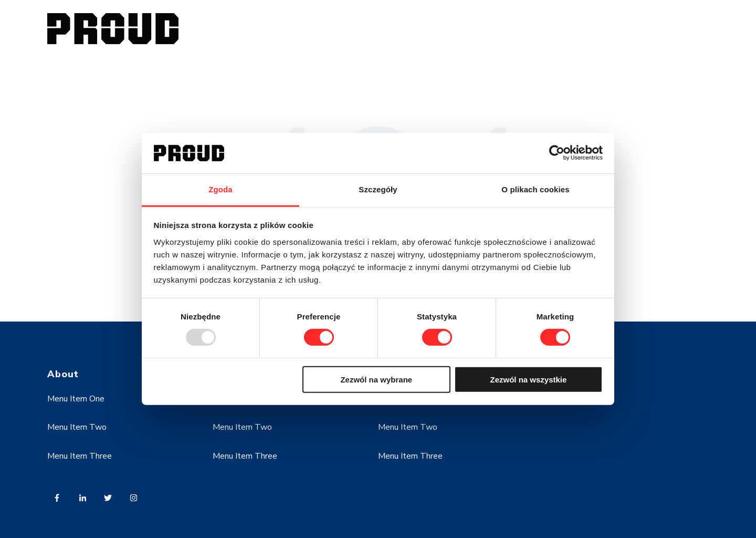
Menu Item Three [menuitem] (80, 456)
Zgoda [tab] (220, 189)
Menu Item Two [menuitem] (77, 427)
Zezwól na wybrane (376, 379)
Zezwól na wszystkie (528, 379)
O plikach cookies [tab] (535, 189)
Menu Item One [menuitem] (76, 399)
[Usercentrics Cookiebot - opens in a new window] (557, 153)
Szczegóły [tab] (378, 189)
